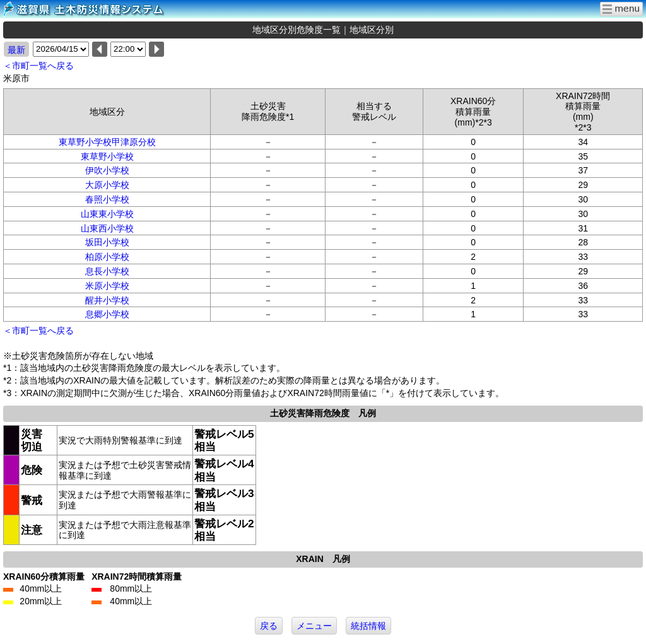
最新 (16, 50)
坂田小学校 (107, 242)
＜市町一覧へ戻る (38, 66)
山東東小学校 (107, 214)
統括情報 (368, 626)
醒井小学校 (107, 300)
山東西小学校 (107, 228)
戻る (269, 626)
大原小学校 (107, 185)
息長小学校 (107, 271)
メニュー (314, 626)
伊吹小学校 (107, 170)
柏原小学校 (107, 257)
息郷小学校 (107, 314)
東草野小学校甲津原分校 (107, 142)
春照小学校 (107, 199)
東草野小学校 (107, 156)
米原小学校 (107, 286)
